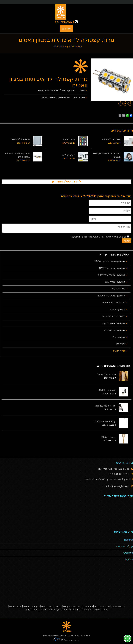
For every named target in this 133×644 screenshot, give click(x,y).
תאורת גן (129, 540)
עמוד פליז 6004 (108, 437)
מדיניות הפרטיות (104, 237)
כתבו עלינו (88, 606)
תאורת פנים (32, 610)
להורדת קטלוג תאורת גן (66, 182)
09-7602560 (66, 22)
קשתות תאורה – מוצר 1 (105, 421)
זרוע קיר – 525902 (107, 390)
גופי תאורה (86, 610)
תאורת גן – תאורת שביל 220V (112, 275)
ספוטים (27, 606)
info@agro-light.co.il (118, 486)
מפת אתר (128, 553)
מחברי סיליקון (69, 155)
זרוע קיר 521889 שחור (105, 406)
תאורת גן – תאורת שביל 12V (112, 268)
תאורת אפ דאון (100, 610)
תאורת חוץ (62, 610)
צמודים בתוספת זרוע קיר (114, 316)
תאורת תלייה (47, 606)
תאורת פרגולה (119, 337)
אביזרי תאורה (59, 46)
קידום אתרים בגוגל (72, 640)
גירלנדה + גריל (118, 289)
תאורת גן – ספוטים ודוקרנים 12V (110, 261)
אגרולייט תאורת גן (75, 46)
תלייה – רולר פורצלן (106, 374)
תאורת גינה (74, 610)
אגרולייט (86, 636)
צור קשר (129, 559)
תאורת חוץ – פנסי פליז (115, 330)
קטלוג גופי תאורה (124, 546)
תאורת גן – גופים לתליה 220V (112, 296)
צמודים (58, 606)
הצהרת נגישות (118, 606)
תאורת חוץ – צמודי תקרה (114, 323)
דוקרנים (36, 606)
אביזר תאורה (69, 139)
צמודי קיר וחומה (118, 309)
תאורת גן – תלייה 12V (115, 282)
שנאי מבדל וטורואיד (111, 139)
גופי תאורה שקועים (72, 606)
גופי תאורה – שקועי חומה (114, 303)
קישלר (52, 610)
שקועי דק (121, 344)
